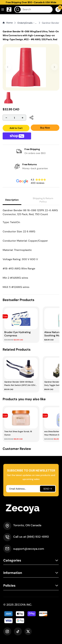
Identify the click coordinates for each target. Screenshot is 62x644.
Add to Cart (16, 128)
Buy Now (45, 128)
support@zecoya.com (29, 549)
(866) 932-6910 (38, 537)
